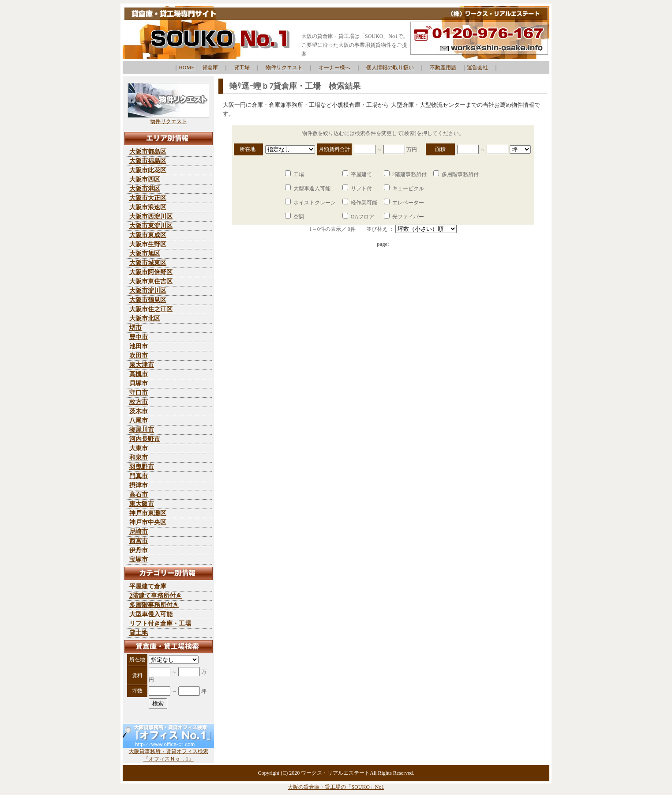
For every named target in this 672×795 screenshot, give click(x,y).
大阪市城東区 (148, 263)
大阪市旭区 (145, 254)
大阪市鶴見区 (148, 300)
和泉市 (139, 458)
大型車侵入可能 (151, 614)
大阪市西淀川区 (151, 217)
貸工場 (242, 68)
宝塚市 (139, 560)
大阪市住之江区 (151, 309)
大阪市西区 (145, 179)
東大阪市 (142, 504)
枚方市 (139, 402)
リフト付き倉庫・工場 (160, 624)
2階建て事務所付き (156, 596)
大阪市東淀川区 (151, 226)
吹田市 (139, 356)
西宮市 (139, 541)
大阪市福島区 (148, 161)
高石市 (139, 495)
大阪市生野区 (148, 244)
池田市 (139, 346)
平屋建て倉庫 (148, 586)
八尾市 (139, 420)
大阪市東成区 (148, 235)
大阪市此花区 (148, 170)
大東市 (139, 448)
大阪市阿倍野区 (151, 272)
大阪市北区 (145, 318)
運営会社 (477, 68)
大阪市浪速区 (148, 207)
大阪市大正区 (148, 198)
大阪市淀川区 (148, 291)
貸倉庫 (210, 68)
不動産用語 (443, 68)
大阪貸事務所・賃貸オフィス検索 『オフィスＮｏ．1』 (168, 752)
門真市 (139, 476)
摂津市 (139, 485)
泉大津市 (142, 365)
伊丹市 (139, 550)
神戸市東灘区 (148, 513)
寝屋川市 (142, 430)
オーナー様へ (334, 68)
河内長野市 (145, 439)
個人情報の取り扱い (390, 68)
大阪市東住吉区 (151, 281)
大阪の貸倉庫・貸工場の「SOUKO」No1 (336, 787)
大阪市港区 (145, 189)
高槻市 (139, 374)
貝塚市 (139, 383)
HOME (186, 68)
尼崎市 (139, 532)
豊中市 (139, 337)
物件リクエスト (284, 68)
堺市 (135, 328)
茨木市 (139, 411)
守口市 (139, 393)
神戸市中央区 (148, 522)
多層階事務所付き (154, 605)
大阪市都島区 (148, 152)
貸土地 (139, 633)
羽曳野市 (142, 467)
